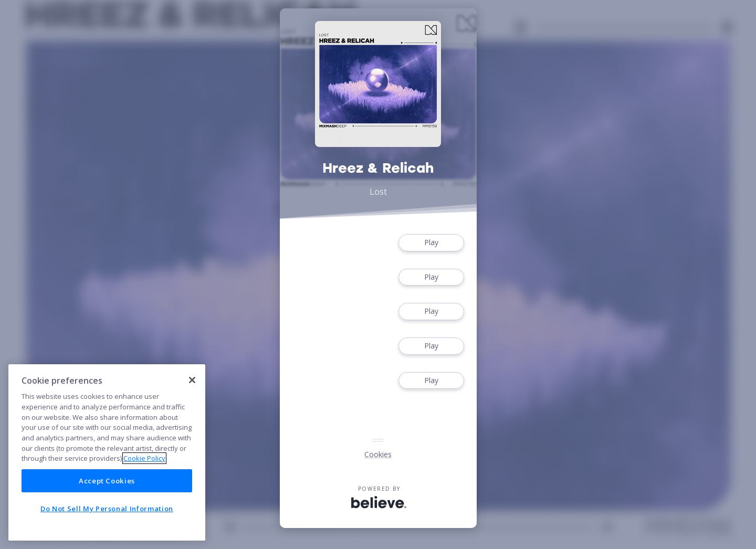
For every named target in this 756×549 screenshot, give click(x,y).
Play (431, 243)
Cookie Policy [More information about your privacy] (144, 458)
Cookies (378, 454)
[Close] (192, 380)
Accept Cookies (107, 481)
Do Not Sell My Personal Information (107, 509)
